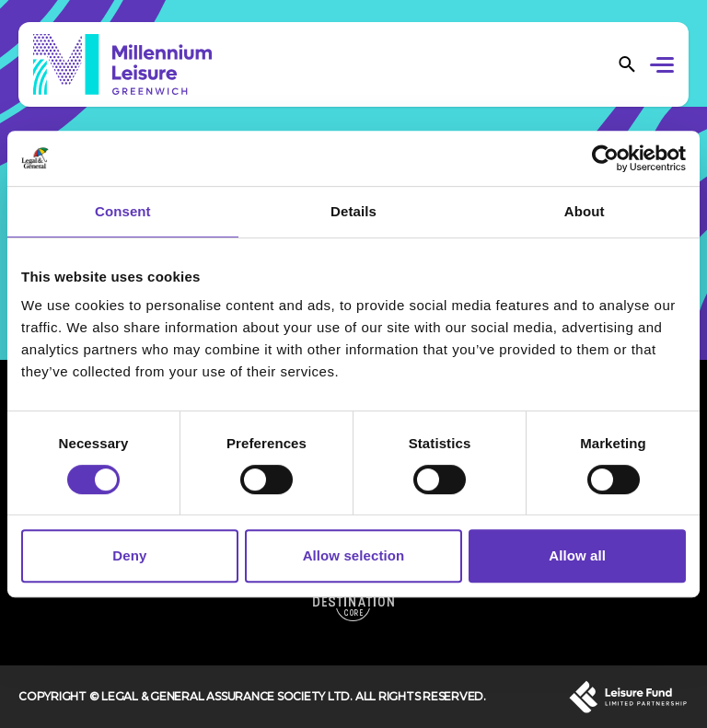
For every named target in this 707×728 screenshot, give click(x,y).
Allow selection (354, 555)
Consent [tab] (123, 211)
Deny (129, 555)
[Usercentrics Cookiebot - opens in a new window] (605, 158)
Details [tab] (353, 211)
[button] (665, 67)
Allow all (577, 555)
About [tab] (585, 211)
